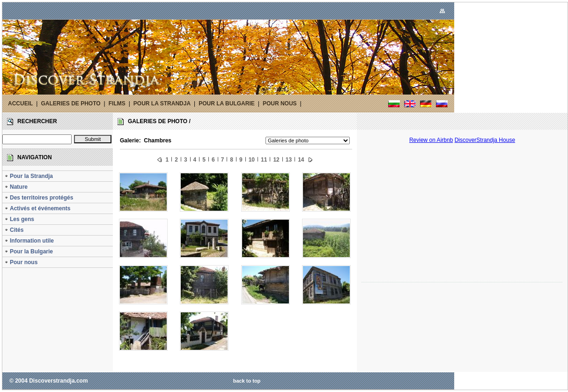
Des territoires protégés (39, 198)
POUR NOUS (280, 104)
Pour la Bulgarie (29, 251)
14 (301, 160)
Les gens (19, 219)
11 (264, 160)
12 (276, 160)
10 (252, 160)
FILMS (117, 104)
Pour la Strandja (29, 176)
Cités (14, 230)
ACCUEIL (20, 104)
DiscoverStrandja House (485, 140)
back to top (247, 381)
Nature (16, 187)
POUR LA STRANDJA (162, 104)
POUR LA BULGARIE (227, 104)
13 (289, 160)
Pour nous (21, 262)
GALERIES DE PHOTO (70, 104)
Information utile (29, 241)
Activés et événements (37, 208)
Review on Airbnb (431, 140)
